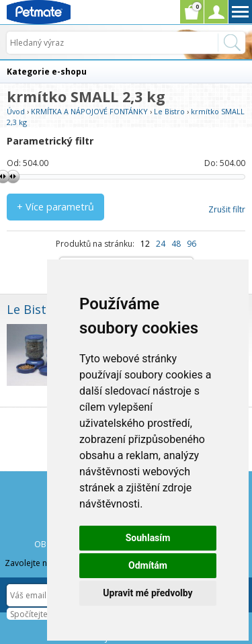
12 (145, 244)
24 (161, 244)
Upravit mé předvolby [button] (148, 593)
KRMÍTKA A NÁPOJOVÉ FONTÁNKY (89, 111)
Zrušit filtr (227, 209)
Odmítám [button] (148, 565)
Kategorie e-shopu (47, 72)
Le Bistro (169, 111)
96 (192, 244)
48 (176, 244)
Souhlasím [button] (148, 538)
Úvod (16, 111)
